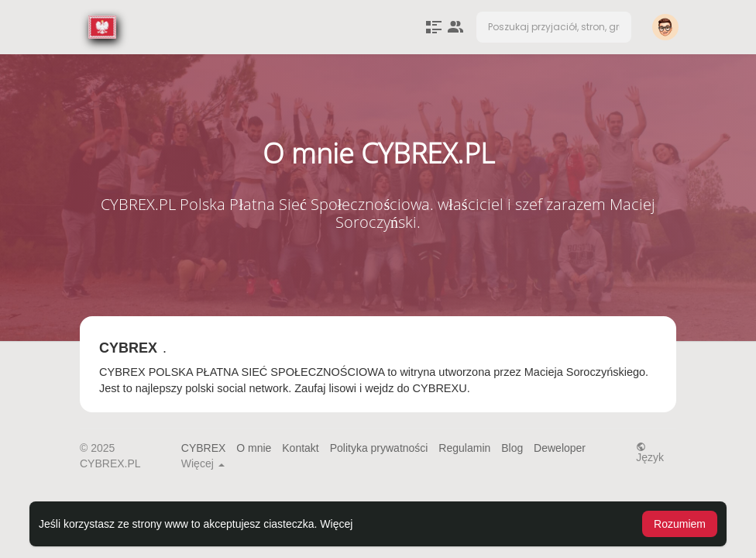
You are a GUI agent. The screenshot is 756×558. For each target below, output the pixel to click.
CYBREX (204, 448)
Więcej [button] (336, 524)
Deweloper (560, 448)
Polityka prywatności (379, 448)
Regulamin (464, 448)
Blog (512, 448)
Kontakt (300, 448)
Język (650, 452)
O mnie (254, 448)
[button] (554, 27)
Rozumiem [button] (680, 524)
